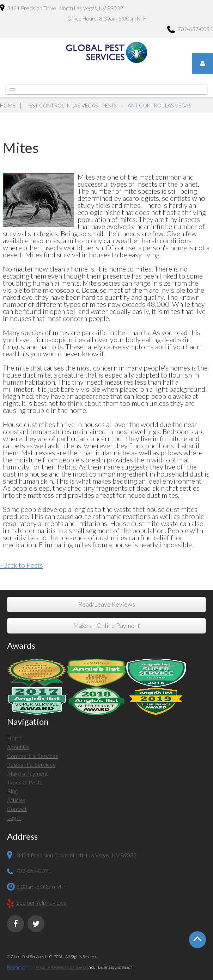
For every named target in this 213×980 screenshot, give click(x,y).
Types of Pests (25, 782)
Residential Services (31, 765)
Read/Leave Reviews (107, 604)
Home (8, 105)
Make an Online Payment (107, 626)
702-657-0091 (190, 30)
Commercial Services (33, 756)
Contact (17, 809)
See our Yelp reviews (41, 902)
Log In (14, 818)
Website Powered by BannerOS (62, 967)
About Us (18, 747)
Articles (16, 800)
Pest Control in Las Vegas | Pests (71, 105)
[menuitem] (107, 739)
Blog (12, 791)
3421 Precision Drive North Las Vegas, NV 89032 (62, 8)
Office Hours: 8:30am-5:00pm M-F (107, 18)
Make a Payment (28, 773)
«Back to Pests (22, 565)
